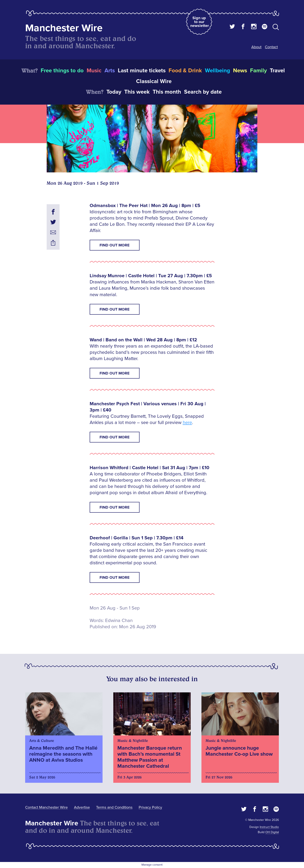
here (187, 423)
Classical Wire (154, 81)
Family (258, 71)
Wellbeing (217, 71)
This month (167, 92)
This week (137, 92)
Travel (277, 71)
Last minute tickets (142, 71)
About (256, 47)
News (240, 71)
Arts (110, 71)
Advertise (82, 807)
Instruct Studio (269, 827)
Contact (271, 47)
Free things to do (62, 71)
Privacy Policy (150, 807)
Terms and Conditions (114, 807)
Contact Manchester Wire (46, 807)
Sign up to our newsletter (200, 22)
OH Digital (272, 832)
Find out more (115, 245)
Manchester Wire (64, 28)
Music (94, 71)
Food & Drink (185, 71)
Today (114, 92)
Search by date (203, 92)
